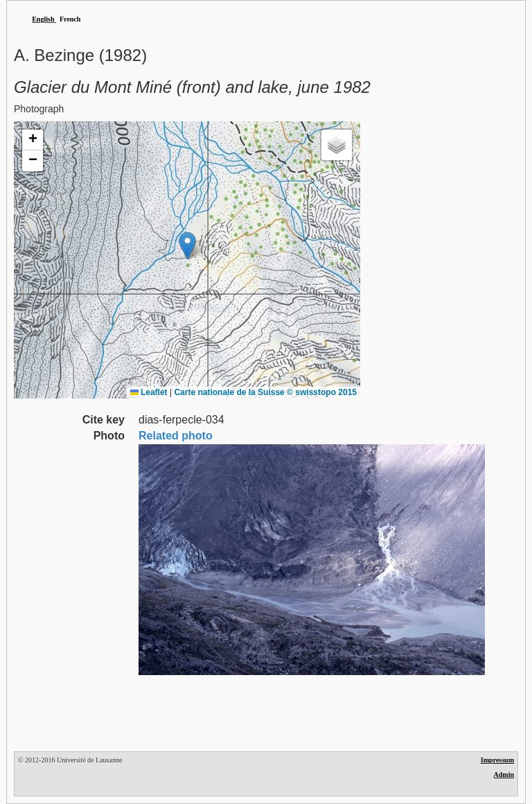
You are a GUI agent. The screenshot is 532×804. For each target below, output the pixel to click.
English (43, 19)
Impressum (497, 760)
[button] (187, 246)
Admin (504, 775)
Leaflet (149, 392)
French (70, 19)
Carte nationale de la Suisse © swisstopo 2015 (265, 392)
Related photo (176, 436)
